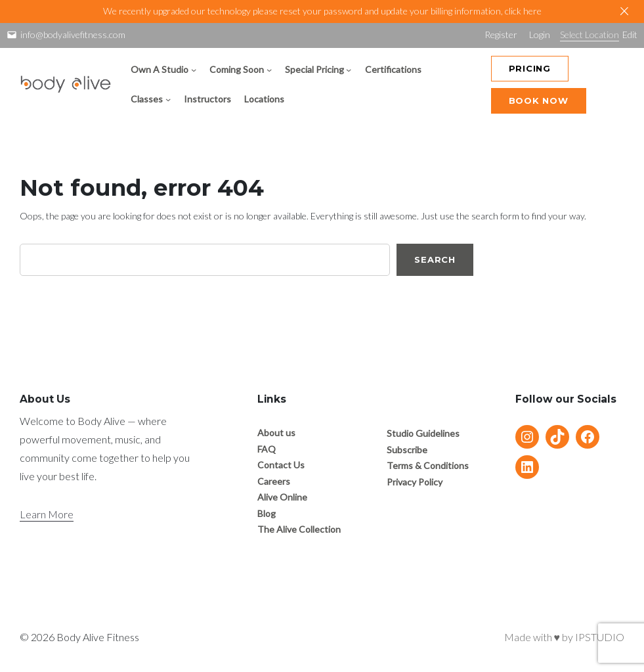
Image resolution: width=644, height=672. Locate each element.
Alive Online (282, 497)
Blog (267, 513)
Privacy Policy (415, 482)
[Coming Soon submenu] (269, 70)
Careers (274, 481)
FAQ (267, 449)
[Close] (624, 11)
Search (435, 259)
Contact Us (281, 465)
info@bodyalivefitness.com (73, 34)
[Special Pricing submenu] (349, 70)
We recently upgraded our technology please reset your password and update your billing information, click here (322, 11)
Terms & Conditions (428, 465)
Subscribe (407, 450)
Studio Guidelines (423, 433)
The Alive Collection (299, 529)
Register (501, 34)
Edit (630, 34)
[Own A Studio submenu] (194, 70)
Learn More (47, 514)
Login (540, 34)
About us (276, 433)
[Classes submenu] (168, 99)
